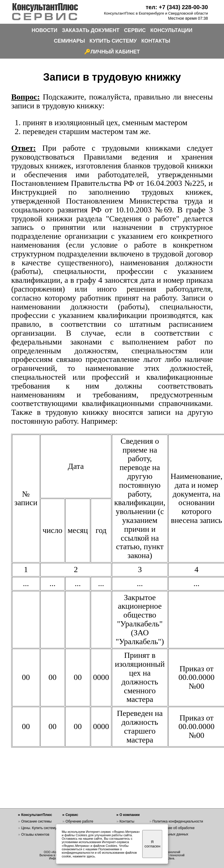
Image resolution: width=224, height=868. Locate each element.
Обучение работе (79, 821)
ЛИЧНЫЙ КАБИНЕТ (115, 52)
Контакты (127, 821)
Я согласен (152, 844)
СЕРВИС (135, 30)
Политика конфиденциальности (178, 821)
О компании (130, 815)
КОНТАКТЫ (156, 41)
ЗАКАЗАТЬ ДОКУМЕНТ (91, 30)
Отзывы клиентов (35, 835)
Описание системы (36, 821)
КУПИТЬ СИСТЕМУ (113, 41)
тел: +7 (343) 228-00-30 (177, 7)
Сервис (72, 815)
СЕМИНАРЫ (69, 41)
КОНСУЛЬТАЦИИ (172, 30)
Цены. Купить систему (39, 828)
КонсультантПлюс (37, 815)
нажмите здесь (84, 856)
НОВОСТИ (45, 30)
